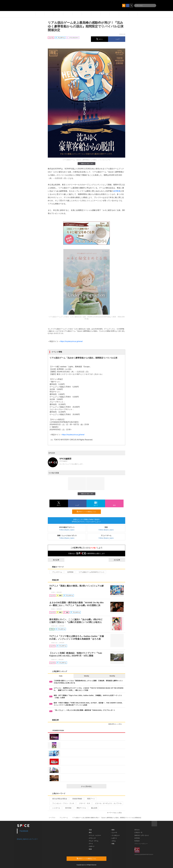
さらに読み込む (93, 786)
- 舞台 (90, 833)
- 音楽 (90, 830)
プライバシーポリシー (141, 844)
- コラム (113, 841)
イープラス (52, 818)
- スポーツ (91, 846)
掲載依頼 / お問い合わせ (142, 835)
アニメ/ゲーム (56, 572)
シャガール (55, 808)
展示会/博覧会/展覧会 (59, 799)
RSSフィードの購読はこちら (88, 512)
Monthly (112, 676)
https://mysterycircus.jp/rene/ (71, 341)
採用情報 (137, 838)
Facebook (24, 831)
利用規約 (137, 841)
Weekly (86, 676)
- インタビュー (115, 835)
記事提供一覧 (138, 833)
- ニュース (114, 833)
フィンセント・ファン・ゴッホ (62, 803)
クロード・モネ (84, 803)
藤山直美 (93, 808)
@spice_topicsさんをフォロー (27, 839)
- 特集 (113, 844)
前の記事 (54, 560)
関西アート (90, 799)
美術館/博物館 (76, 799)
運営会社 (137, 830)
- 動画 (113, 830)
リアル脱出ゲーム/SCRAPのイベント (91, 572)
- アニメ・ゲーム (93, 841)
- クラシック (92, 838)
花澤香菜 (117, 191)
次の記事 (119, 560)
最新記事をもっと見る (116, 724)
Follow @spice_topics (67, 530)
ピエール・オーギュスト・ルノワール (107, 803)
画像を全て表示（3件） (86, 163)
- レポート (114, 838)
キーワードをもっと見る (115, 813)
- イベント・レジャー (95, 835)
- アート (91, 844)
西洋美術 (67, 808)
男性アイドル (80, 808)
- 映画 (90, 849)
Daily (61, 676)
